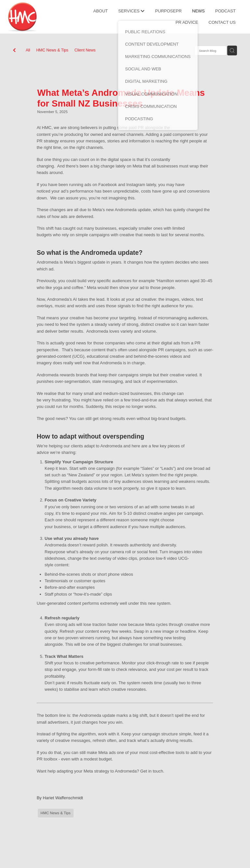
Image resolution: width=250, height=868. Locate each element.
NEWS (198, 11)
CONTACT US (222, 22)
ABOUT (100, 11)
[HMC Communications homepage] (31, 17)
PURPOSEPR (168, 11)
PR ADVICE (187, 22)
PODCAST (225, 11)
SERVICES (131, 11)
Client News (85, 50)
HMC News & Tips (52, 50)
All (28, 50)
